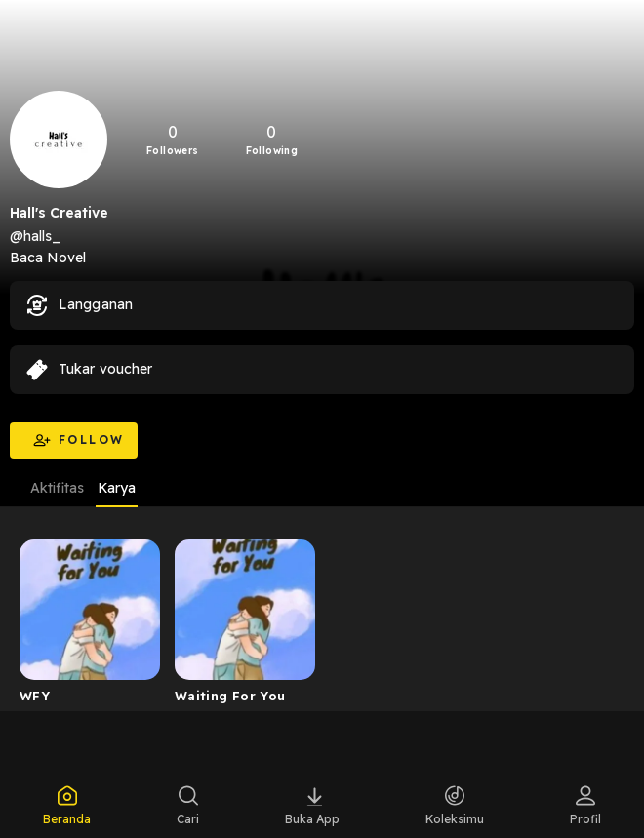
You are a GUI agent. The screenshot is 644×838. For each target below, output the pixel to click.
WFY (35, 696)
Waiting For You (230, 696)
